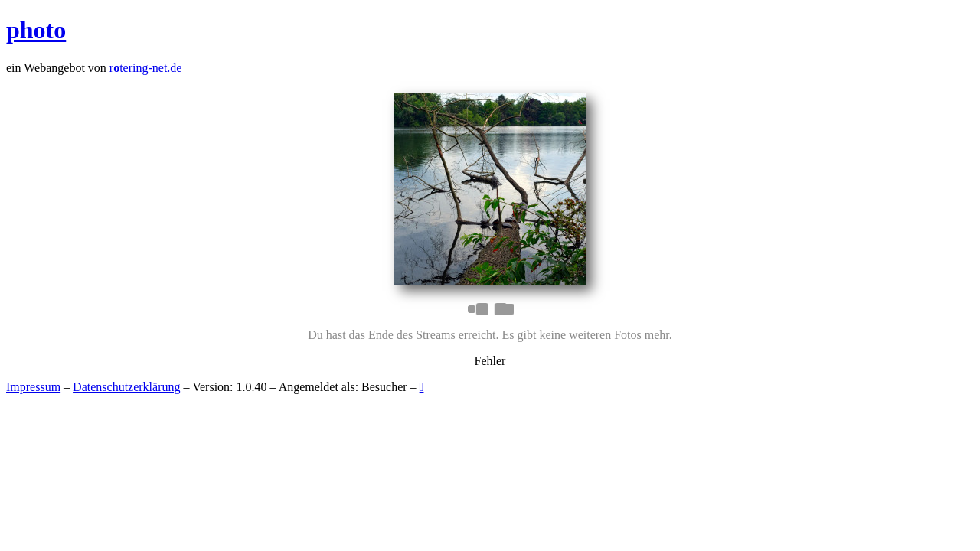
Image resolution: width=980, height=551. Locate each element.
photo (36, 30)
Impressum (33, 387)
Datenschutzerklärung (126, 387)
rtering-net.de (146, 68)
